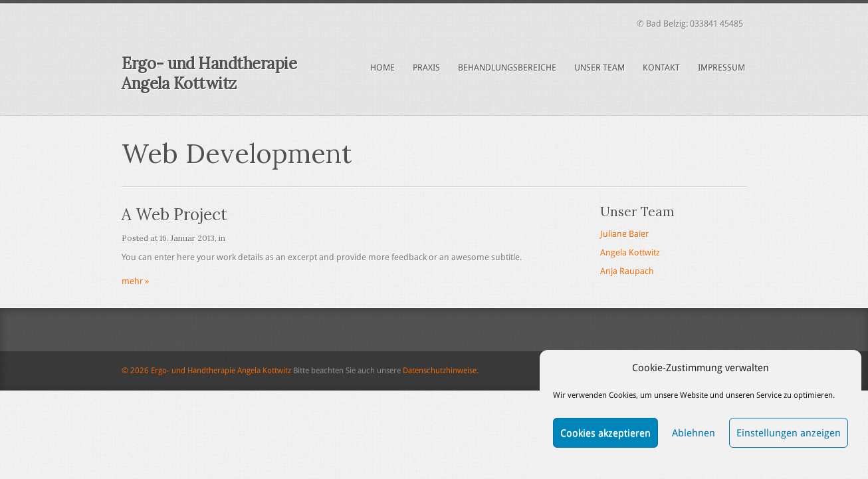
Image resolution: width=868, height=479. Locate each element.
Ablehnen (694, 433)
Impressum (721, 68)
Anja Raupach (627, 271)
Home (382, 68)
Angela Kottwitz (630, 252)
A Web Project (174, 215)
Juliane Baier (624, 234)
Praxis (426, 68)
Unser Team (599, 68)
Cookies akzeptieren (605, 433)
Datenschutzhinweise (440, 371)
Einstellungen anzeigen (789, 433)
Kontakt (661, 68)
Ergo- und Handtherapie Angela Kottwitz (209, 74)
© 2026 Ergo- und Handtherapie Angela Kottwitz (206, 371)
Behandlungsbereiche (507, 68)
